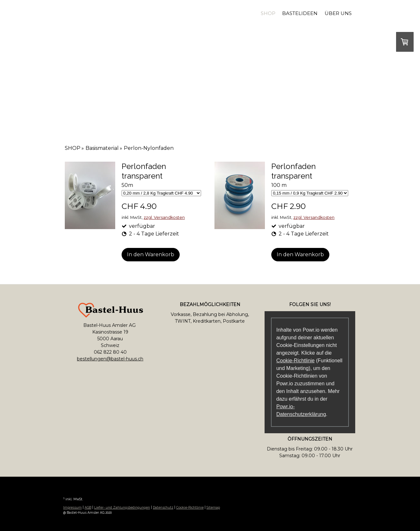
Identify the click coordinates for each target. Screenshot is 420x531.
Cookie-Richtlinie (296, 361)
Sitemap (213, 507)
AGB (88, 507)
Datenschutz (163, 507)
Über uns (338, 13)
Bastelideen (300, 13)
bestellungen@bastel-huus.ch (110, 359)
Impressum (72, 507)
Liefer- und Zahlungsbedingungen (122, 507)
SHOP (268, 13)
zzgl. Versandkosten (164, 217)
